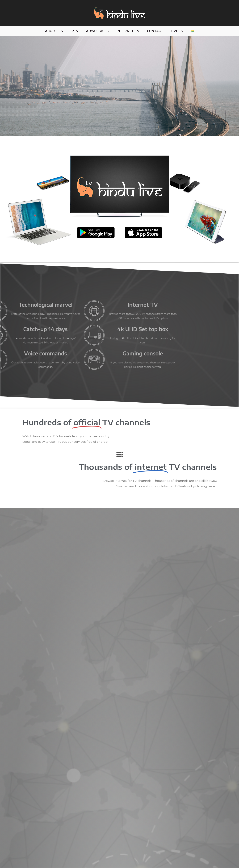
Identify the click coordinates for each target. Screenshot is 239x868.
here (211, 486)
